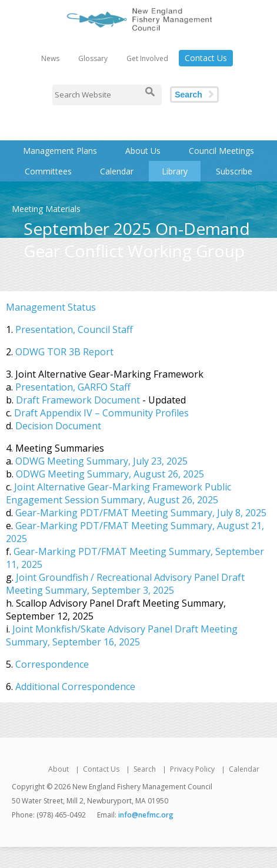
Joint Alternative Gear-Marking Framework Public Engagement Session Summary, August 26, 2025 (119, 493)
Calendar (117, 171)
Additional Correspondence (75, 687)
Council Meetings (221, 151)
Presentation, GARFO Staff (73, 387)
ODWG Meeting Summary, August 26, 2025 (110, 474)
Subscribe (234, 171)
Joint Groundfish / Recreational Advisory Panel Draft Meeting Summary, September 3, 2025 (125, 584)
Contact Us (206, 58)
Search (188, 95)
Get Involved (147, 58)
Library (175, 171)
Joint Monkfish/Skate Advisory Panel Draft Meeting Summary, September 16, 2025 (122, 635)
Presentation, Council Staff (74, 329)
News (50, 58)
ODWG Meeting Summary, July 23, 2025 (101, 461)
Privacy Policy (192, 769)
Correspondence (52, 664)
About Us (143, 151)
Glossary (93, 58)
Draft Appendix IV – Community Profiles (101, 413)
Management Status (51, 307)
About (59, 769)
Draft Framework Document (78, 400)
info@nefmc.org (146, 815)
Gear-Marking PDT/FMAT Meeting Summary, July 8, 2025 (141, 513)
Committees (48, 171)
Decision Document (58, 426)
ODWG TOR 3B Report (64, 352)
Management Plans (60, 151)
